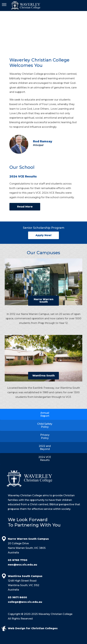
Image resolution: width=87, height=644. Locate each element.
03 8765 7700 (18, 560)
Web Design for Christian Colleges (33, 628)
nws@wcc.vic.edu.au (22, 565)
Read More (25, 207)
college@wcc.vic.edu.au (25, 602)
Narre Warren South (44, 301)
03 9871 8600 (17, 597)
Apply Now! (43, 235)
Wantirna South (43, 376)
